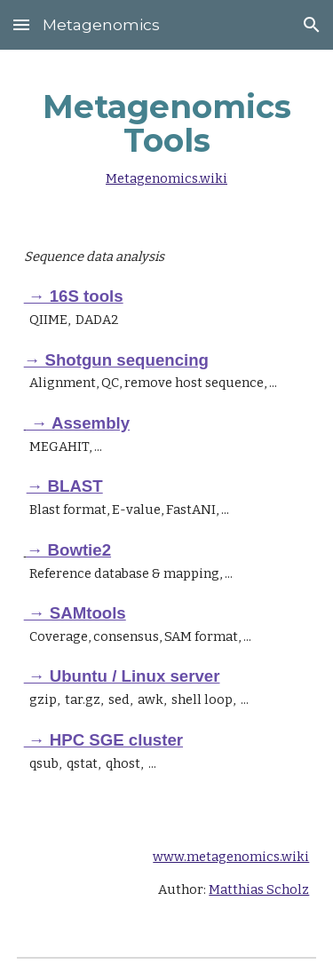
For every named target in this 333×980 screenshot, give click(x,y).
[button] (21, 24)
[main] (167, 134)
